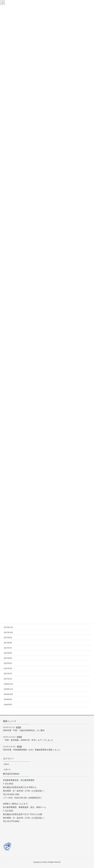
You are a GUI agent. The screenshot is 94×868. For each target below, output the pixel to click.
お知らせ (7, 769)
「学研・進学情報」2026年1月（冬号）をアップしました (28, 740)
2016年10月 (8, 694)
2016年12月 (8, 684)
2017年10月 (8, 632)
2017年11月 (8, 627)
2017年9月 (8, 638)
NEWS (18, 727)
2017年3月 (8, 668)
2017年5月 (8, 658)
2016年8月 (8, 705)
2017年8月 (8, 643)
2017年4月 (8, 663)
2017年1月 (8, 679)
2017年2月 (8, 674)
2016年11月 (8, 689)
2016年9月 (8, 699)
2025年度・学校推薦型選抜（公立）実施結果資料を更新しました (32, 750)
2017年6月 (8, 653)
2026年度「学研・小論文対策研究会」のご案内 (24, 730)
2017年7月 (8, 648)
